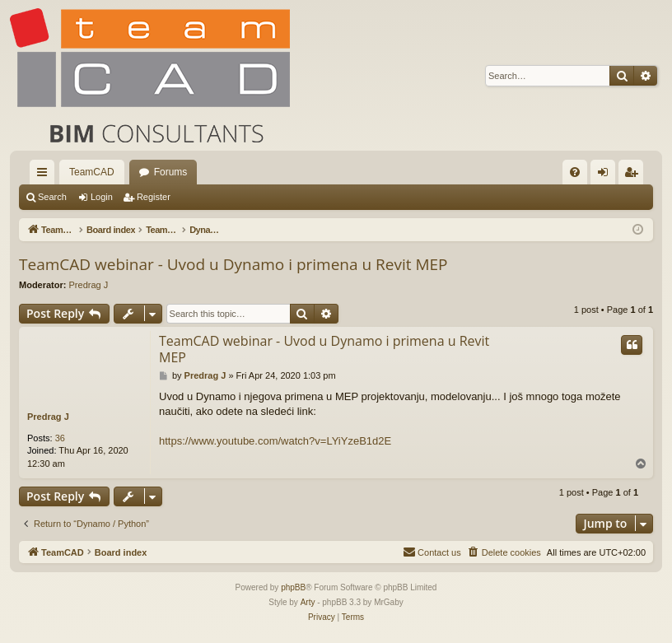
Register (154, 197)
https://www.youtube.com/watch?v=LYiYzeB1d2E (275, 441)
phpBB (293, 587)
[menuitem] (575, 172)
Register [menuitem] (635, 175)
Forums (171, 172)
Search (52, 197)
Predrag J (89, 285)
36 (60, 438)
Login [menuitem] (607, 175)
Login (102, 197)
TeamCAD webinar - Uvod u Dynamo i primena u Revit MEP (233, 264)
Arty (308, 602)
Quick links (45, 175)
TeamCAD (92, 172)
